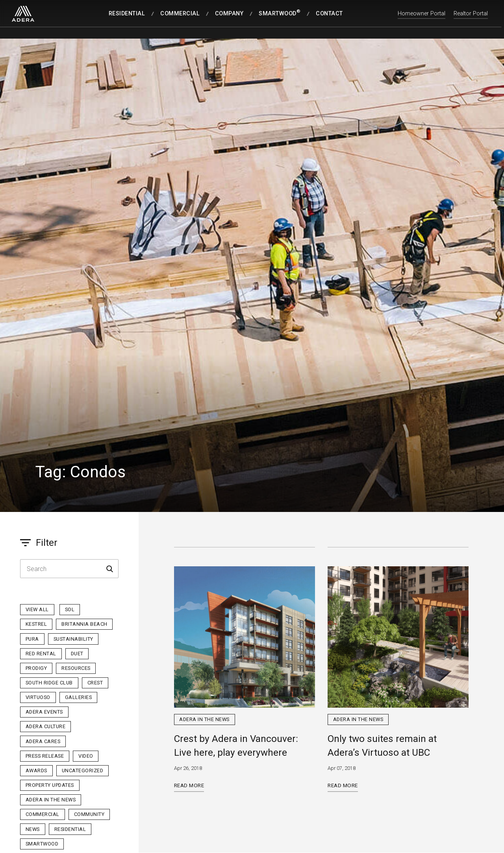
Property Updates (50, 785)
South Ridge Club (49, 683)
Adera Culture (46, 726)
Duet (77, 654)
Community (89, 814)
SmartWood (280, 13)
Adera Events (44, 712)
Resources (76, 668)
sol (70, 609)
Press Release (45, 756)
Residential (127, 14)
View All (37, 609)
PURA (32, 639)
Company (229, 14)
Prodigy (36, 668)
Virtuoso (38, 697)
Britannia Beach (84, 624)
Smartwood (42, 844)
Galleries (79, 697)
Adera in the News (51, 800)
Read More (189, 785)
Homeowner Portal (422, 14)
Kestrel (36, 624)
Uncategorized (83, 770)
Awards (36, 770)
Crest (95, 683)
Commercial (180, 14)
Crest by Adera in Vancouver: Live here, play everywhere (236, 745)
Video (86, 756)
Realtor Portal (471, 14)
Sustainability (73, 639)
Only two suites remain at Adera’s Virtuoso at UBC (382, 745)
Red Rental (41, 654)
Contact (329, 14)
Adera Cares (43, 741)
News (33, 829)
